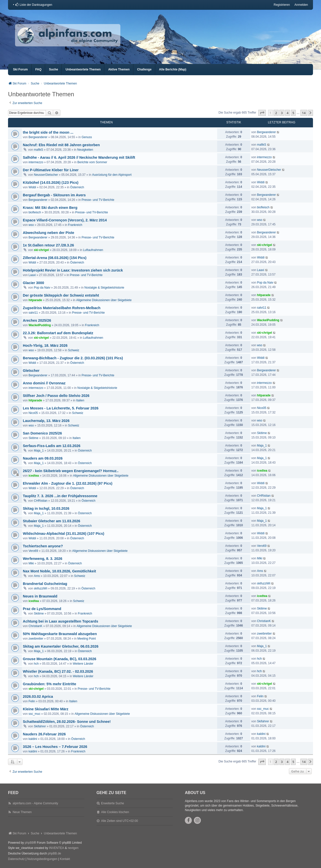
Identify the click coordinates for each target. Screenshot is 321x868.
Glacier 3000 (33, 283)
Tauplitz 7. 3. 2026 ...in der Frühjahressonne (60, 496)
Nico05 (33, 413)
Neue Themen (22, 812)
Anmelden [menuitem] (301, 5)
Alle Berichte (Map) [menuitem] (173, 69)
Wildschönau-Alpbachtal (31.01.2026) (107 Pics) (64, 534)
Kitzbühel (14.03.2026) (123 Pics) (51, 183)
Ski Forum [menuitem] (20, 69)
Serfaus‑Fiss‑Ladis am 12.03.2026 (52, 446)
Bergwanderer (38, 137)
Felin (32, 701)
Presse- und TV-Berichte (98, 200)
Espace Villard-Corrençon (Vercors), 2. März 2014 (65, 220)
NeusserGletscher (46, 175)
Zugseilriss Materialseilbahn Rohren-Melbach (62, 308)
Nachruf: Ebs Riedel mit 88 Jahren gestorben (61, 145)
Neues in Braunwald (40, 596)
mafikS (38, 150)
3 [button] (282, 113)
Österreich (77, 187)
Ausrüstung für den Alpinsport (112, 175)
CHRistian (41, 501)
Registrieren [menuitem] (282, 5)
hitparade (35, 300)
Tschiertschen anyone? (43, 546)
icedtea (34, 476)
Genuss (87, 137)
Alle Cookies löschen (115, 812)
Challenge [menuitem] (144, 69)
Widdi (32, 187)
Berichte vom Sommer (92, 162)
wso (31, 225)
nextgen (73, 848)
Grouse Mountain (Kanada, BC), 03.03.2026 (60, 659)
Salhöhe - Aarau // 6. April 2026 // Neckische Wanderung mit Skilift (79, 157)
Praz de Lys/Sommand (42, 609)
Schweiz (74, 350)
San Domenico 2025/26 (42, 433)
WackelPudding (40, 325)
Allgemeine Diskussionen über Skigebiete (104, 300)
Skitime (33, 438)
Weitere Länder (83, 664)
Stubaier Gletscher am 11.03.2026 (52, 521)
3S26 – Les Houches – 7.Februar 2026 (55, 747)
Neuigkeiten (85, 150)
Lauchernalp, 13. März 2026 (46, 421)
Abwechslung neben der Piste (49, 233)
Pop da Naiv (42, 288)
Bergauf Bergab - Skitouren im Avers (54, 195)
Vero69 (33, 551)
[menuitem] (34, 5)
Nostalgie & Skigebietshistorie (104, 288)
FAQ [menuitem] (38, 69)
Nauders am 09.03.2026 (43, 458)
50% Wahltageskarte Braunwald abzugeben (60, 634)
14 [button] (304, 113)
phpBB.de (55, 853)
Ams (37, 576)
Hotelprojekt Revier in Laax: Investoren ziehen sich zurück (73, 270)
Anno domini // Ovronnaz (44, 383)
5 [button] (293, 113)
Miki (31, 563)
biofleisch (35, 212)
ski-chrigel (41, 250)
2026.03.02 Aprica (38, 697)
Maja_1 (39, 451)
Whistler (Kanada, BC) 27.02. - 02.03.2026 (58, 671)
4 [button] (288, 113)
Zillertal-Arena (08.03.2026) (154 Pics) (55, 258)
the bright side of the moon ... (48, 132)
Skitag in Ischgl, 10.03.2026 (46, 508)
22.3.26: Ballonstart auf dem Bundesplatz (58, 333)
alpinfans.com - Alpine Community (35, 803)
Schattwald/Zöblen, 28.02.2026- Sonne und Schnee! (67, 722)
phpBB (29, 843)
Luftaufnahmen (93, 250)
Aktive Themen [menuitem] (119, 69)
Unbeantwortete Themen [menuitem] (83, 69)
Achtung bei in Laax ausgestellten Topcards (60, 621)
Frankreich (75, 225)
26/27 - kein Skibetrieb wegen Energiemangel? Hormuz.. (71, 471)
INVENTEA (56, 848)
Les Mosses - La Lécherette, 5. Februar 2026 (61, 408)
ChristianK (35, 626)
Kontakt (65, 859)
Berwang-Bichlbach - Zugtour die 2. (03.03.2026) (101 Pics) (73, 358)
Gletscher (31, 371)
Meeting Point (87, 639)
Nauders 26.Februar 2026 (44, 734)
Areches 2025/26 (37, 320)
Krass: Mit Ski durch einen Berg (50, 208)
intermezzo (36, 162)
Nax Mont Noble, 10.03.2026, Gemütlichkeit (59, 571)
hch (36, 664)
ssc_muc (34, 714)
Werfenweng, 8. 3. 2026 (43, 559)
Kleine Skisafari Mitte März (46, 709)
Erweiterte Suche (112, 803)
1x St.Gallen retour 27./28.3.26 (48, 245)
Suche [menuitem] (53, 69)
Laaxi (32, 275)
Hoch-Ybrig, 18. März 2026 (45, 345)
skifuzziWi (41, 588)
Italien (80, 400)
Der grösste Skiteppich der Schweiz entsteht (61, 295)
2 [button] (276, 113)
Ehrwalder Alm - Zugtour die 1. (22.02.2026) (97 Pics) (68, 483)
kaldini (33, 739)
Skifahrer (40, 726)
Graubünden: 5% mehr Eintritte (50, 684)
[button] (262, 113)
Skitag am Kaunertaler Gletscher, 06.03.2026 (61, 646)
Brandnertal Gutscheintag (45, 584)
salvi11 (33, 313)
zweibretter (36, 639)
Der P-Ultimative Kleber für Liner (51, 170)
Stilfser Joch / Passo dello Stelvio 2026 (56, 396)
